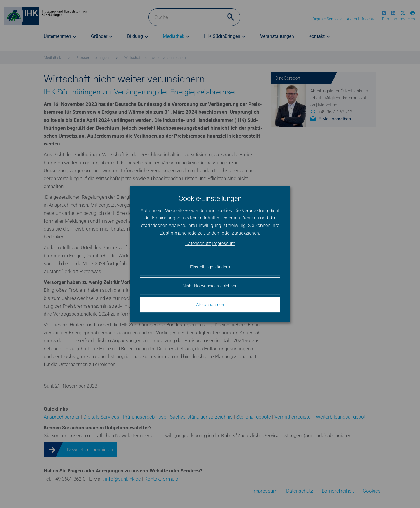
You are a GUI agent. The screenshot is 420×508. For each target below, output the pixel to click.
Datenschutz (198, 244)
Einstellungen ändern (210, 267)
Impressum (224, 244)
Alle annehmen (210, 305)
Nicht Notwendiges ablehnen (210, 286)
